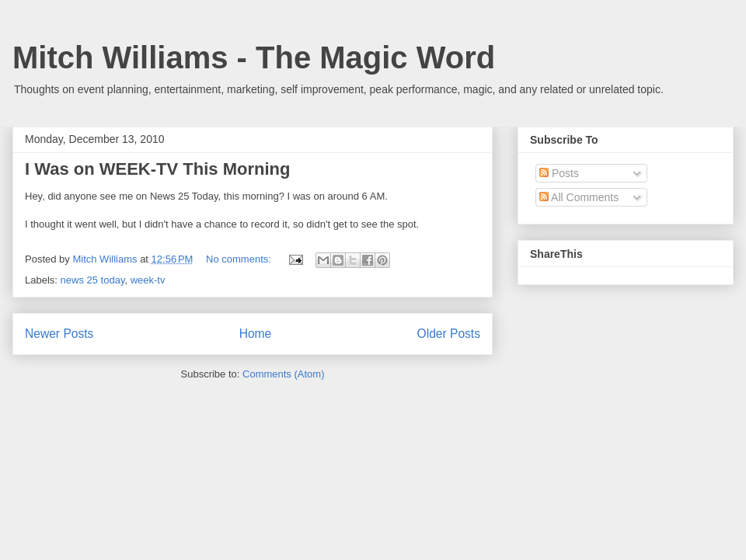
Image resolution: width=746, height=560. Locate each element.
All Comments (579, 197)
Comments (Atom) (283, 374)
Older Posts (449, 334)
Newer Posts (59, 334)
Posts (559, 173)
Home (256, 334)
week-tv (148, 280)
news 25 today (93, 280)
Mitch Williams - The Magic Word (254, 57)
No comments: (240, 259)
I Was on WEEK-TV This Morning (157, 169)
